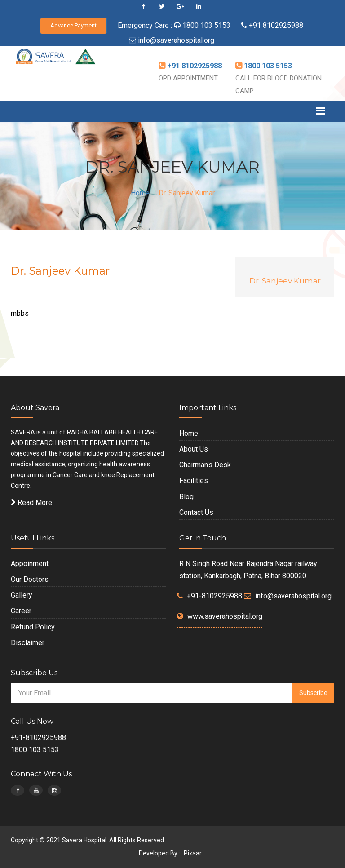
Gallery (22, 595)
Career (21, 611)
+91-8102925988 (215, 596)
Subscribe (313, 693)
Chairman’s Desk (205, 465)
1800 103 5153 (206, 25)
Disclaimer (28, 643)
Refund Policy (33, 627)
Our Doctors (30, 579)
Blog (186, 497)
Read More (31, 503)
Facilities (194, 480)
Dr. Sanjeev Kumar (285, 281)
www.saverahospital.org (225, 616)
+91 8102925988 (275, 25)
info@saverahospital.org (176, 40)
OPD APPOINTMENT (188, 78)
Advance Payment (73, 25)
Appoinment (30, 564)
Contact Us (196, 512)
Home (140, 193)
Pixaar (193, 853)
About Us (194, 449)
